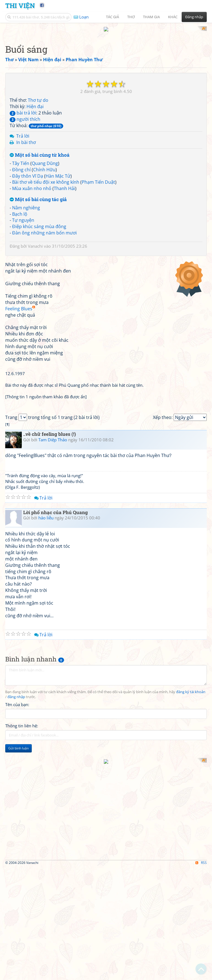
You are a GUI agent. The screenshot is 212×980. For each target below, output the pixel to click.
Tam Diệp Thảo (53, 666)
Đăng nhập (194, 17)
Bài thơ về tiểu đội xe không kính (46, 254)
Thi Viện (20, 5)
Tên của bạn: (17, 931)
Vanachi (35, 318)
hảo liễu (46, 744)
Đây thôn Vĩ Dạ (28, 248)
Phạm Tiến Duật (98, 254)
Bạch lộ (20, 286)
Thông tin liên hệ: (22, 952)
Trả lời (23, 208)
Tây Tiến (21, 235)
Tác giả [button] (112, 17)
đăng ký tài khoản (191, 918)
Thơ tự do (38, 172)
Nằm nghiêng (26, 280)
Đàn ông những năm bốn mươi (44, 305)
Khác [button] (173, 17)
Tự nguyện (23, 292)
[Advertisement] (106, 65)
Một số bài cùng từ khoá (40, 227)
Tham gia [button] (151, 17)
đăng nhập (16, 923)
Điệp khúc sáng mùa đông (39, 299)
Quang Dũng (45, 235)
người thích (25, 191)
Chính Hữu (44, 242)
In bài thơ (26, 215)
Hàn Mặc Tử (58, 248)
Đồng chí (21, 242)
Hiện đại (35, 179)
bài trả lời (23, 185)
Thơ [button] (131, 17)
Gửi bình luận (18, 975)
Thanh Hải (64, 261)
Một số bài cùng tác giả (38, 272)
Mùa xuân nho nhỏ (32, 261)
